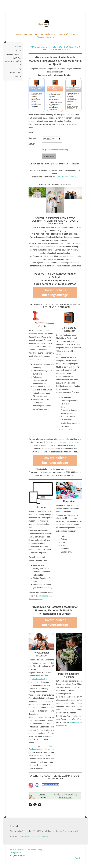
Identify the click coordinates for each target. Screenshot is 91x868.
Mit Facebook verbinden (50, 790)
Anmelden (78, 863)
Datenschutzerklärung (59, 155)
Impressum (13, 854)
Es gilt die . (55, 155)
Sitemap (40, 854)
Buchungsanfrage (14, 60)
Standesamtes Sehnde (41, 685)
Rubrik (63, 454)
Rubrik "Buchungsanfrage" (67, 183)
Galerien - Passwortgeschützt (13, 67)
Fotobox (18, 56)
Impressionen (16, 78)
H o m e (18, 52)
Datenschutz (21, 854)
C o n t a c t (16, 82)
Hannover (43, 669)
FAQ (19, 74)
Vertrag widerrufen (16, 857)
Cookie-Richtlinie (31, 854)
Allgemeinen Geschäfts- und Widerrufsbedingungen (36, 841)
